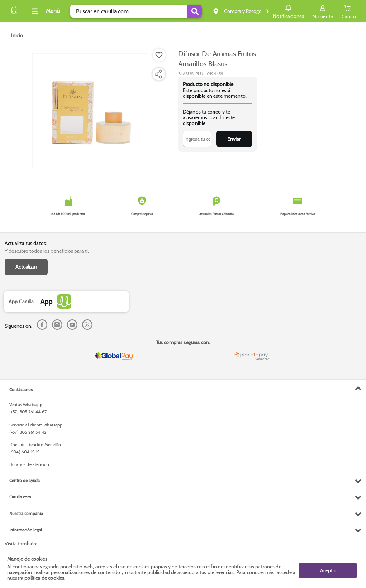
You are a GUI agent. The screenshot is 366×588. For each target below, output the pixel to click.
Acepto (328, 568)
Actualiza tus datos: (26, 243)
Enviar (234, 139)
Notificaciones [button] (288, 11)
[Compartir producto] (158, 74)
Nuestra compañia (26, 513)
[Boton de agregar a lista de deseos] (159, 55)
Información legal (26, 530)
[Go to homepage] (17, 35)
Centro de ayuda (25, 480)
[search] (136, 11)
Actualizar (26, 267)
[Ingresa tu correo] (197, 139)
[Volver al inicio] (14, 13)
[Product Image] (90, 111)
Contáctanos (21, 389)
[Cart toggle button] (349, 11)
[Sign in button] (323, 11)
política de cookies (44, 578)
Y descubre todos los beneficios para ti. (47, 251)
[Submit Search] (195, 11)
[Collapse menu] (44, 11)
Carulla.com (20, 497)
